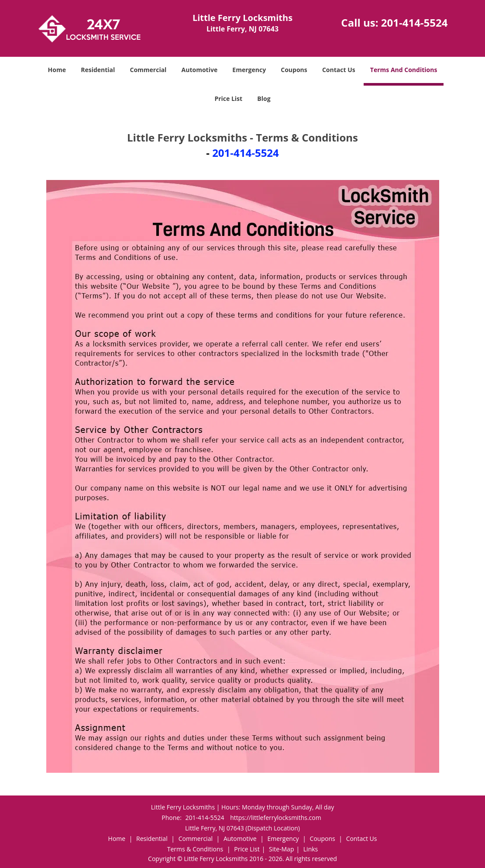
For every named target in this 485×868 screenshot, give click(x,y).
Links (311, 849)
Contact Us (339, 70)
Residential (98, 70)
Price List (228, 99)
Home (57, 70)
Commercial (148, 70)
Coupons (294, 70)
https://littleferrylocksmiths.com (275, 818)
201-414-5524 (414, 22)
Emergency (249, 70)
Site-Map (282, 849)
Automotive (200, 70)
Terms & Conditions (195, 849)
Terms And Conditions (404, 70)
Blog (264, 99)
